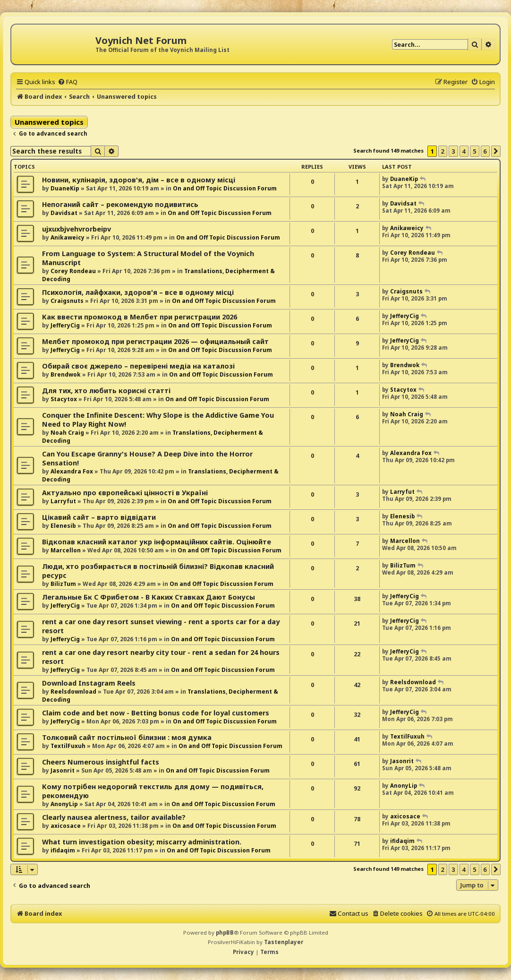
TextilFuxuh (68, 746)
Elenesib (63, 526)
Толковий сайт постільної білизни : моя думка (127, 737)
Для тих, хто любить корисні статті (106, 391)
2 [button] (443, 151)
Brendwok (66, 374)
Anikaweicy (68, 237)
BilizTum (63, 584)
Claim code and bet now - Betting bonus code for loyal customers (156, 713)
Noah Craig (67, 433)
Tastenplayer (284, 942)
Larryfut (63, 501)
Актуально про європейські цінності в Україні (125, 493)
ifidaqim (63, 850)
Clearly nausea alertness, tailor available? (114, 817)
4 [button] (464, 151)
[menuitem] (68, 82)
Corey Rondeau (73, 271)
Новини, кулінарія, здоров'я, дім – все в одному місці (139, 180)
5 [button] (474, 151)
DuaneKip (65, 188)
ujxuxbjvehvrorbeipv (77, 229)
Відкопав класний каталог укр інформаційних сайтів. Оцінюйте (157, 542)
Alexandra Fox (72, 471)
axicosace (66, 826)
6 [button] (485, 151)
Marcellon (66, 550)
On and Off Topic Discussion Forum (225, 188)
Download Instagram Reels (89, 683)
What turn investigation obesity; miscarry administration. (142, 842)
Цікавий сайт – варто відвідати (99, 517)
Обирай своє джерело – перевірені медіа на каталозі (138, 366)
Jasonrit (63, 770)
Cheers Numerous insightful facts (101, 762)
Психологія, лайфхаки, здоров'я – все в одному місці (138, 292)
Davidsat (64, 213)
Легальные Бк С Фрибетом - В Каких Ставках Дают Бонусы (149, 597)
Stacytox (64, 399)
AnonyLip (64, 804)
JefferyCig (65, 325)
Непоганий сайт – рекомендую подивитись (120, 204)
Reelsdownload (73, 692)
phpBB (225, 933)
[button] (496, 151)
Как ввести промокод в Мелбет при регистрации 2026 (140, 317)
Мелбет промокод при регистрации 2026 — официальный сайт (155, 341)
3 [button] (453, 151)
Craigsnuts (67, 301)
